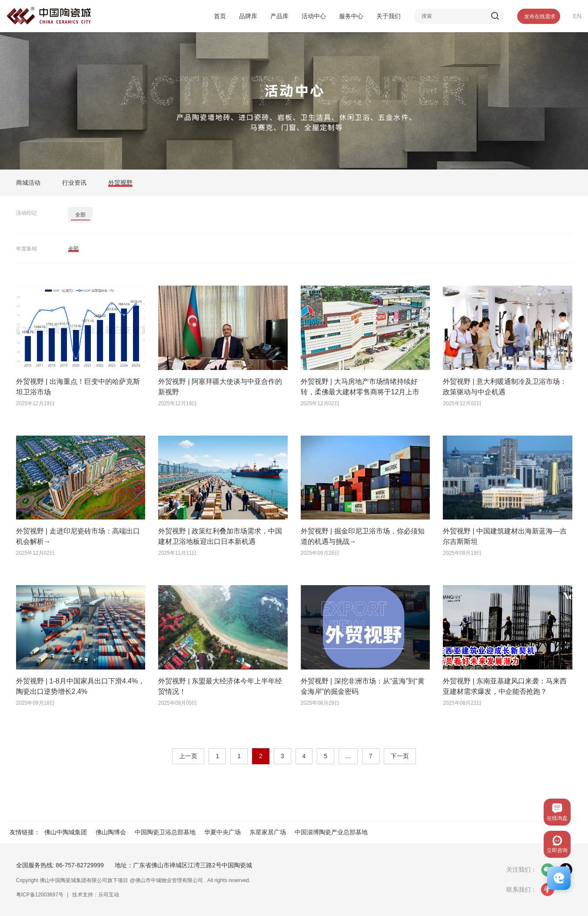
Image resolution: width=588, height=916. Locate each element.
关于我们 (389, 16)
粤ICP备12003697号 (40, 895)
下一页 (400, 756)
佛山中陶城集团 (66, 832)
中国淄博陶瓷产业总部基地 (331, 832)
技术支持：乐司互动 (96, 895)
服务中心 (351, 16)
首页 (220, 16)
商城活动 (28, 183)
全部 (80, 215)
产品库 (279, 16)
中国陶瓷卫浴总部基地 (165, 832)
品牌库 (248, 16)
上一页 (188, 756)
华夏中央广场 (223, 832)
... (348, 756)
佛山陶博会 (111, 832)
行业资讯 (74, 183)
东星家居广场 (268, 832)
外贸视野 (120, 183)
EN (577, 16)
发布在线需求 (540, 17)
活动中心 (314, 16)
